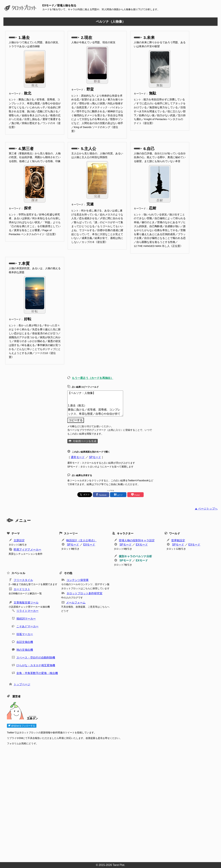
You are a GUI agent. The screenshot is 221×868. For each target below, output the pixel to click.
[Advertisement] (110, 803)
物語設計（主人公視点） (81, 540)
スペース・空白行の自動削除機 (36, 658)
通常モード (78, 457)
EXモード (89, 545)
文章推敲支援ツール (26, 603)
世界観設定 (178, 540)
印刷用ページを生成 (85, 441)
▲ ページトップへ (206, 509)
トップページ (22, 684)
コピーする (76, 420)
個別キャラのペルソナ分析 (135, 556)
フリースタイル (23, 580)
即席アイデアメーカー (27, 550)
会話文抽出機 (25, 642)
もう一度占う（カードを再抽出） (93, 378)
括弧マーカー (25, 634)
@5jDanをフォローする (22, 726)
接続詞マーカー (26, 619)
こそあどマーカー (27, 626)
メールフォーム (76, 603)
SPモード (95, 457)
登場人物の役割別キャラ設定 (137, 540)
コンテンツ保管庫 (78, 580)
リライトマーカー (27, 611)
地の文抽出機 (25, 650)
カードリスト (22, 589)
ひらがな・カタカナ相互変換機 (36, 665)
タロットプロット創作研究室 (84, 593)
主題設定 (19, 540)
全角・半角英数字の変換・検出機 (37, 673)
